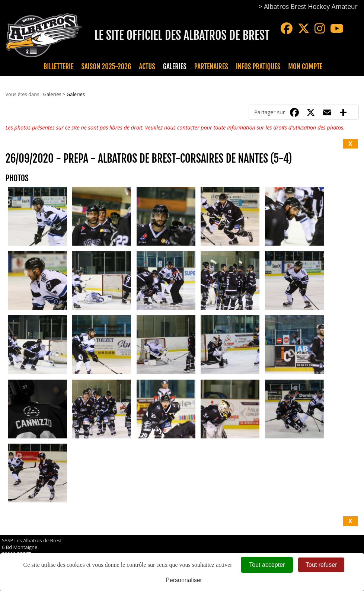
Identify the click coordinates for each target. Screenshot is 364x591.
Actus (147, 67)
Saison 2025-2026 (106, 67)
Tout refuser (321, 565)
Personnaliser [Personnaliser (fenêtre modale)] (184, 580)
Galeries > (55, 94)
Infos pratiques (258, 67)
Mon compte (305, 67)
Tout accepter (267, 565)
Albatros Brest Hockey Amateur (311, 7)
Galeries (175, 67)
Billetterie (59, 67)
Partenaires (211, 67)
